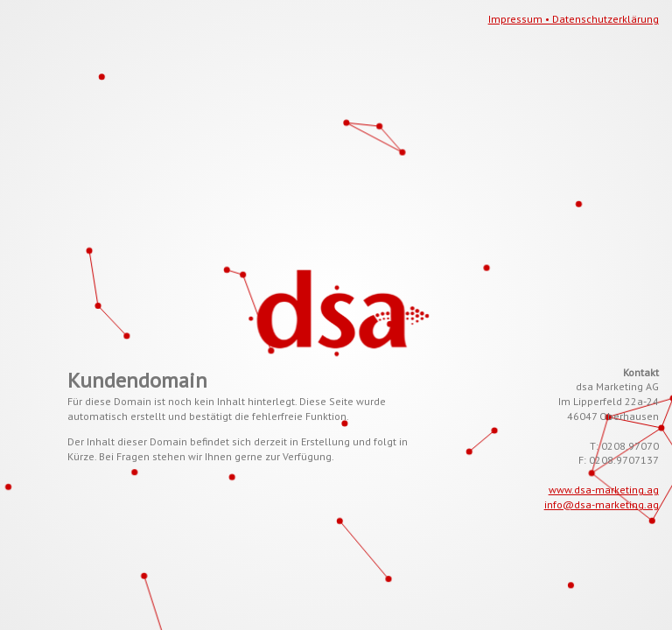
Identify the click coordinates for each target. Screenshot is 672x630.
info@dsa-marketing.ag (602, 504)
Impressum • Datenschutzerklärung (574, 19)
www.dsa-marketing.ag (604, 490)
